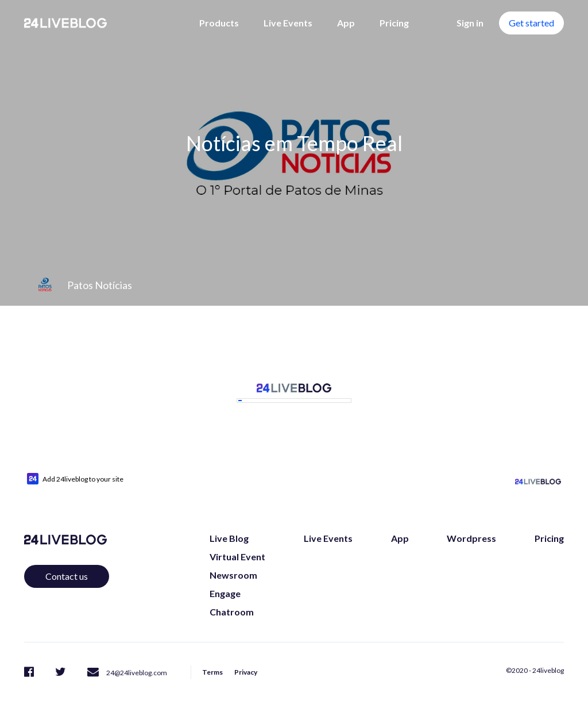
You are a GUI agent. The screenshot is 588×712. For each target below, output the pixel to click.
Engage (225, 580)
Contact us (67, 563)
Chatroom (232, 599)
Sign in (470, 23)
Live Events (288, 23)
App (346, 23)
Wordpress (471, 525)
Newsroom (233, 562)
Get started (531, 23)
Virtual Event (237, 543)
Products (219, 23)
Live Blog (229, 525)
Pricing (394, 23)
